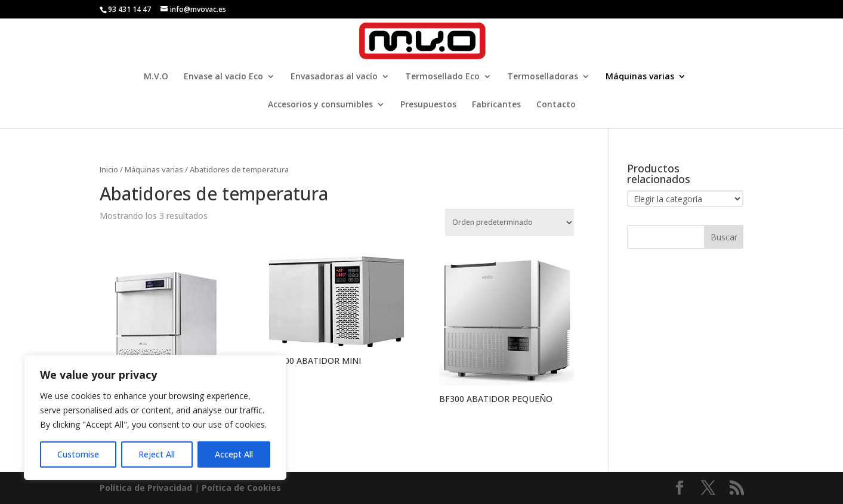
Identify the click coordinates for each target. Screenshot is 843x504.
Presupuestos (428, 105)
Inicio (109, 169)
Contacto (556, 105)
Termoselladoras (543, 77)
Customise (78, 454)
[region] (155, 418)
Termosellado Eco (442, 77)
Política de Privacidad (146, 488)
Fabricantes (496, 105)
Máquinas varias (640, 77)
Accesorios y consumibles (320, 105)
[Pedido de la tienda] (509, 222)
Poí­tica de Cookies (241, 488)
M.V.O (156, 77)
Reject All (157, 454)
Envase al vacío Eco (223, 77)
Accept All (234, 454)
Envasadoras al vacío (334, 77)
